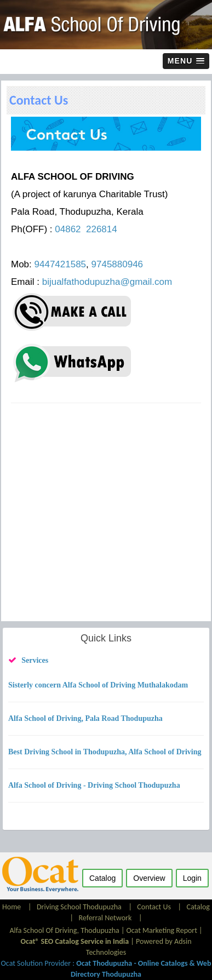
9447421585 (61, 264)
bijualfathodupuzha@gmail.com (107, 282)
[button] (186, 61)
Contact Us (154, 907)
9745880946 (118, 264)
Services (35, 660)
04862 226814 (86, 229)
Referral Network (105, 918)
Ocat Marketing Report (162, 930)
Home (12, 907)
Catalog (198, 907)
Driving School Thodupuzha (79, 907)
